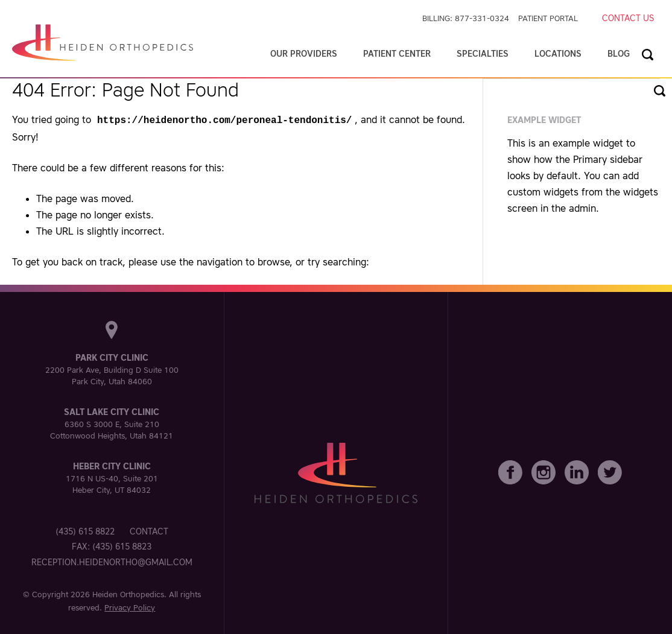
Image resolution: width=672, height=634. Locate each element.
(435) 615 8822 (85, 530)
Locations (558, 54)
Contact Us (628, 18)
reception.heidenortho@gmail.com (112, 561)
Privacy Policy (130, 607)
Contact (149, 530)
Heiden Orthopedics (128, 593)
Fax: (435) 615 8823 (112, 545)
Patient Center (397, 54)
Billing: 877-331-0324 (466, 18)
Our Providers (304, 54)
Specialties (483, 54)
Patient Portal (548, 18)
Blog (619, 54)
